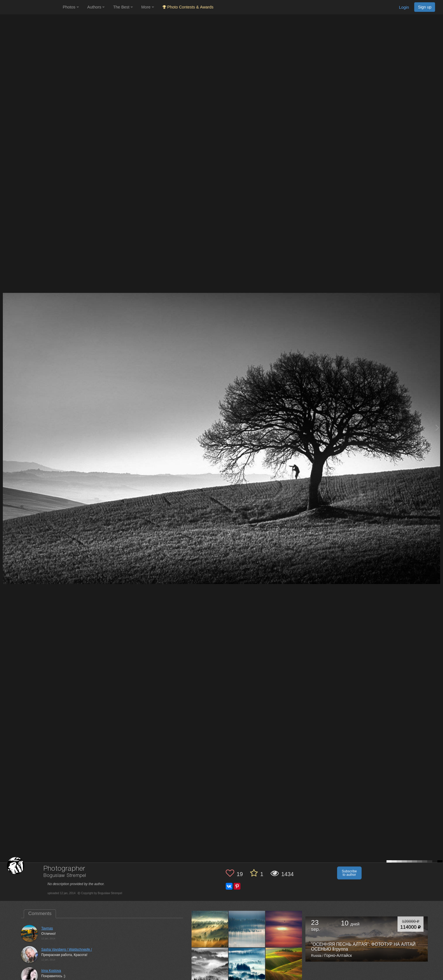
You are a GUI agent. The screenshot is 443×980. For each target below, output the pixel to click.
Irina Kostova (51, 971)
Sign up (425, 7)
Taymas (47, 928)
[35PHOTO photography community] (31, 7)
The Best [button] (123, 7)
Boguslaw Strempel (65, 876)
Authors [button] (96, 7)
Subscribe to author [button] (349, 873)
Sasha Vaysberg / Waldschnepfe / (67, 949)
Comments (40, 913)
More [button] (148, 7)
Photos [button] (71, 7)
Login (404, 7)
